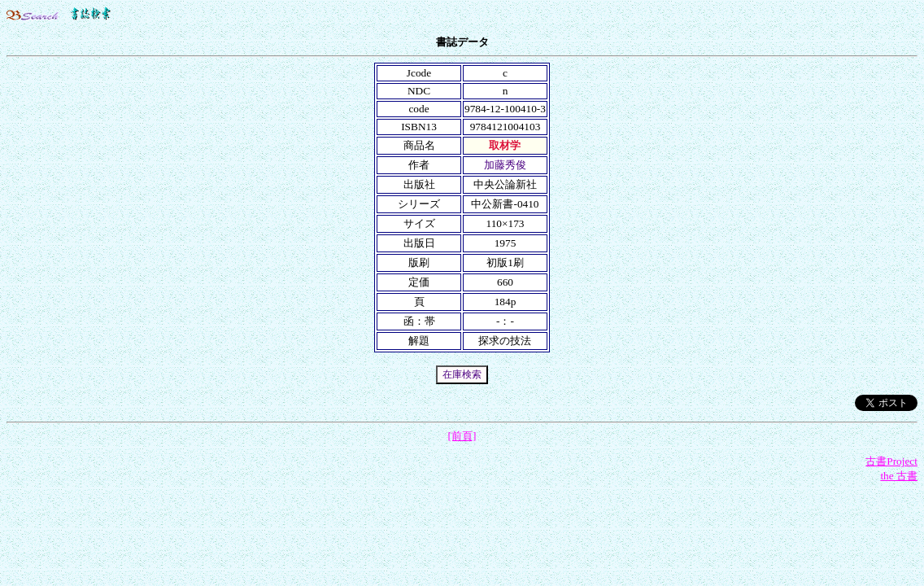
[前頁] (462, 436)
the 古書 (899, 476)
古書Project (891, 461)
